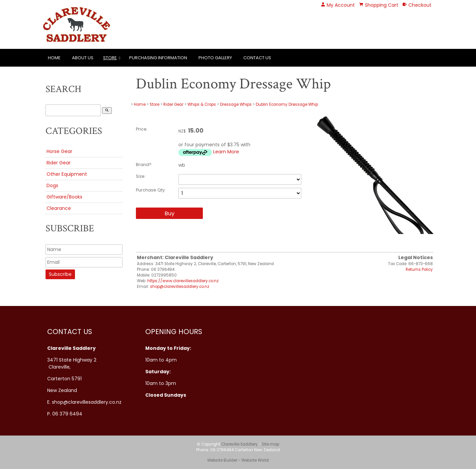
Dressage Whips (236, 104)
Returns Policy (419, 269)
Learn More (226, 152)
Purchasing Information (158, 58)
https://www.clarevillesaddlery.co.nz (183, 281)
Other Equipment (67, 174)
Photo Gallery (215, 58)
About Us (83, 58)
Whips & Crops (202, 104)
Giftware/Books (64, 197)
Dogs (52, 185)
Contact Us (257, 58)
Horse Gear (59, 151)
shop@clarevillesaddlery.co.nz (180, 287)
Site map (270, 444)
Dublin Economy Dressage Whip (287, 104)
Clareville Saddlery (240, 444)
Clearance (59, 208)
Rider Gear (59, 163)
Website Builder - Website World (238, 460)
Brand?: (144, 165)
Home (54, 58)
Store (110, 58)
